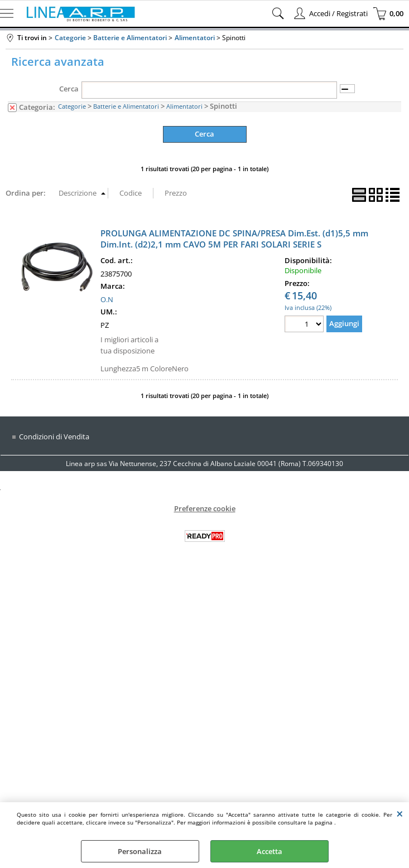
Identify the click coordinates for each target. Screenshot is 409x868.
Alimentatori (184, 106)
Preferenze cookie (205, 508)
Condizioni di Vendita (54, 437)
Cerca (69, 89)
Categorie (72, 106)
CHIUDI (400, 813)
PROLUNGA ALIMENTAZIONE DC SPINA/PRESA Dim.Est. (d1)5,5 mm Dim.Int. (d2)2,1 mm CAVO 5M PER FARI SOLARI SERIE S (234, 239)
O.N (107, 299)
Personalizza (140, 851)
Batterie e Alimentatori (126, 106)
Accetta (270, 851)
